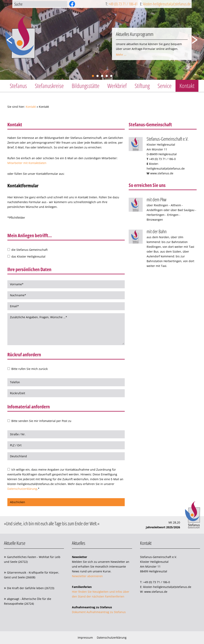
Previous (8, 38)
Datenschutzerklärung (22, 489)
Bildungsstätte (86, 86)
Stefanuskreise (49, 86)
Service (165, 86)
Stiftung (142, 86)
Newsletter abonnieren (87, 576)
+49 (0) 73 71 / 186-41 (123, 4)
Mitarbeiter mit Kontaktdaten (27, 163)
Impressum (85, 638)
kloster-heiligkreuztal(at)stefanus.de (167, 4)
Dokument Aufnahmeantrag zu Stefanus (99, 612)
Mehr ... (121, 55)
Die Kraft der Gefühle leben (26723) (31, 588)
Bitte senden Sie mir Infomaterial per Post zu (41, 421)
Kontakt (187, 86)
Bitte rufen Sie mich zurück (29, 369)
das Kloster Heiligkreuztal (28, 256)
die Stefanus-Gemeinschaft (29, 250)
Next (196, 38)
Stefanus (18, 86)
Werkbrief (117, 86)
